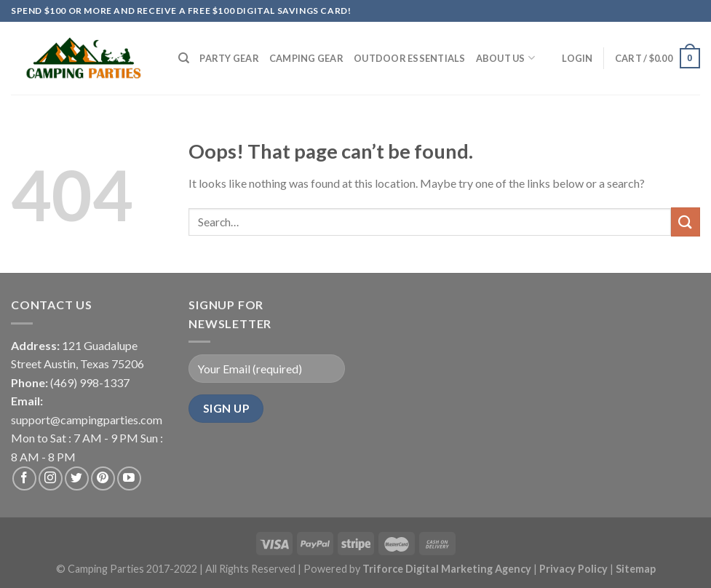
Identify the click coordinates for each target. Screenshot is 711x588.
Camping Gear (306, 58)
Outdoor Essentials (410, 58)
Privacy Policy (575, 569)
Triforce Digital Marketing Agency (447, 569)
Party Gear (229, 58)
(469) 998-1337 (90, 382)
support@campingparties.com (87, 420)
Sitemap (636, 569)
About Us (506, 58)
